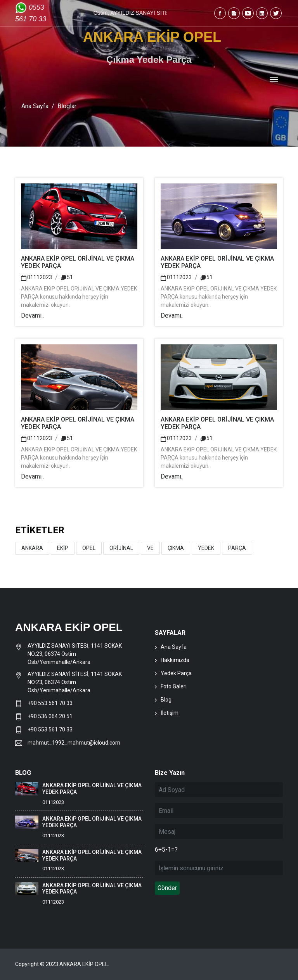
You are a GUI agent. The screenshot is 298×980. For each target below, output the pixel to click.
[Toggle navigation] (274, 80)
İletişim (170, 713)
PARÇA (237, 548)
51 (67, 277)
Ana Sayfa (35, 106)
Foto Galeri (174, 686)
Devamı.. (32, 315)
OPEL (89, 548)
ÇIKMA (176, 548)
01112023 (36, 277)
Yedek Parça (176, 673)
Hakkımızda (175, 660)
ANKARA (32, 548)
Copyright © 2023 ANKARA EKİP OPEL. (62, 964)
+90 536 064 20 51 (50, 716)
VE (150, 548)
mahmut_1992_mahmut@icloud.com (74, 743)
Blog (166, 700)
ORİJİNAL (121, 548)
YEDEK (206, 548)
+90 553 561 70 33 (51, 703)
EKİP (63, 548)
